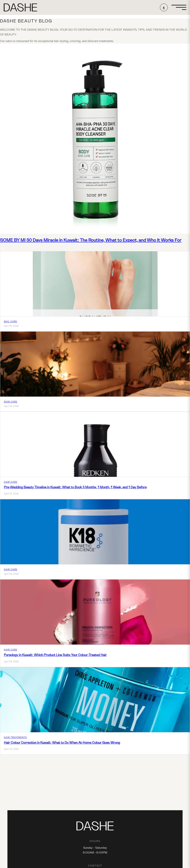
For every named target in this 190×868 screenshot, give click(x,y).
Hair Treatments (15, 737)
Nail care (10, 322)
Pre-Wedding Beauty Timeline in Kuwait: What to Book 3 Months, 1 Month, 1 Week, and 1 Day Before (75, 487)
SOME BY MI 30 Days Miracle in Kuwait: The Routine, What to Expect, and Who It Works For (91, 240)
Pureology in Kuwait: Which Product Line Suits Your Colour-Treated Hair (55, 655)
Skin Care (11, 402)
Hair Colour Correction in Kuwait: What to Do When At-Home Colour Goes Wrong (62, 743)
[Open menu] (179, 7)
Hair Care (11, 482)
